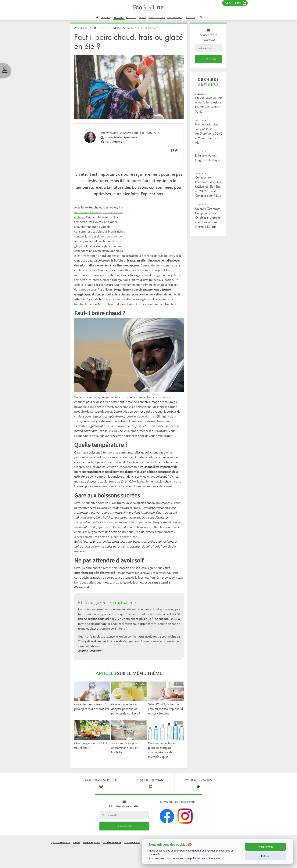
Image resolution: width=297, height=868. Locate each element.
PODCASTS (131, 17)
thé (110, 416)
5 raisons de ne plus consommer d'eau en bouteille (127, 768)
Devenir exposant (91, 863)
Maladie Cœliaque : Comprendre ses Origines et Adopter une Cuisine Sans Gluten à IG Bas (205, 224)
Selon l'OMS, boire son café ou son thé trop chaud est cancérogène (163, 731)
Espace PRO (235, 3)
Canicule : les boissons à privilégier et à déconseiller (95, 731)
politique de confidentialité (205, 858)
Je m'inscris (205, 61)
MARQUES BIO (174, 17)
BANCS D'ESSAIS (157, 17)
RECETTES (190, 17)
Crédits (77, 863)
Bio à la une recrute (112, 863)
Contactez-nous (132, 863)
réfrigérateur (88, 250)
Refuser (265, 856)
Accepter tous (265, 847)
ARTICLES (105, 17)
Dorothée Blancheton (124, 131)
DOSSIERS (119, 17)
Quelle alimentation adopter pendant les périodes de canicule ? (129, 731)
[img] (170, 148)
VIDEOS (142, 17)
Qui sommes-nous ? (60, 863)
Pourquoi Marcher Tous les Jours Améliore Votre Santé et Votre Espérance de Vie (204, 136)
